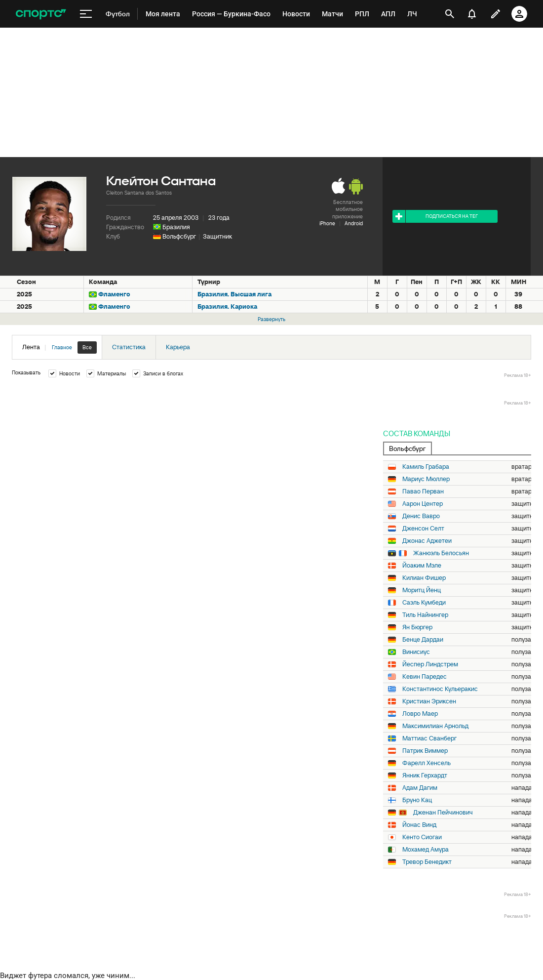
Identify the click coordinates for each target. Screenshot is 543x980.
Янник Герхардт (425, 776)
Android (354, 223)
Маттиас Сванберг (429, 738)
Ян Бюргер (417, 627)
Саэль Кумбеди (424, 603)
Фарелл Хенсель (427, 763)
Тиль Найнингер (425, 615)
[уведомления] (472, 14)
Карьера (178, 347)
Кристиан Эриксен (429, 701)
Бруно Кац (417, 800)
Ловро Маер (420, 714)
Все (87, 347)
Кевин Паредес (425, 677)
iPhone (327, 223)
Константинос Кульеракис (440, 689)
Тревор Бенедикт (427, 862)
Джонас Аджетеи (427, 541)
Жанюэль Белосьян (441, 553)
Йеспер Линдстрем (430, 664)
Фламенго (114, 294)
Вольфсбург (179, 236)
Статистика (129, 347)
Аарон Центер (423, 504)
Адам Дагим (420, 788)
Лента (59, 347)
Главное (62, 347)
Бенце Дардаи (423, 640)
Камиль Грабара (426, 467)
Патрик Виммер (425, 751)
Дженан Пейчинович (443, 813)
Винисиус (416, 652)
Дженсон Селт (423, 529)
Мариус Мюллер (426, 479)
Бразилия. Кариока (227, 306)
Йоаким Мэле (422, 566)
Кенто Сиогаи (422, 837)
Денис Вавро (421, 516)
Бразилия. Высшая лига (234, 294)
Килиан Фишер (424, 578)
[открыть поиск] (450, 14)
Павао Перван (423, 491)
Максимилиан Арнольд (435, 726)
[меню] (86, 14)
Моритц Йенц (422, 590)
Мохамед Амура (426, 850)
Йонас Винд (419, 825)
